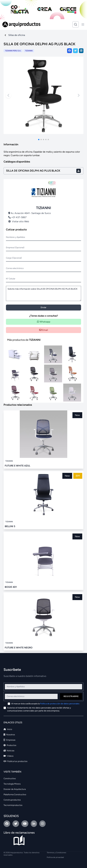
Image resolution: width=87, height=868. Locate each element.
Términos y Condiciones (56, 853)
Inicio (8, 729)
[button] (39, 140)
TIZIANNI (29, 51)
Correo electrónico (15, 268)
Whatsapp (44, 322)
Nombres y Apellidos (16, 237)
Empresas (10, 740)
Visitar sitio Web (19, 221)
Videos (9, 756)
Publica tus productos (16, 761)
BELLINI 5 (10, 526)
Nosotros (9, 735)
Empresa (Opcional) (15, 248)
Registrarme (71, 696)
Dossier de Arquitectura (15, 789)
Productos (10, 745)
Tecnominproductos (13, 805)
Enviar (43, 307)
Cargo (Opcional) (14, 258)
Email (44, 330)
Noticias (9, 751)
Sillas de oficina (17, 35)
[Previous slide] (8, 95)
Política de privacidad (55, 857)
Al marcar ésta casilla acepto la (45, 704)
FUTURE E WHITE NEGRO (19, 648)
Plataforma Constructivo (15, 795)
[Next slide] (79, 95)
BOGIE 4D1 (11, 587)
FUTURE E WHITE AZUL (17, 466)
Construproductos (12, 800)
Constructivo (10, 779)
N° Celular (11, 279)
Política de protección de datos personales (60, 704)
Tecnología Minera (12, 784)
